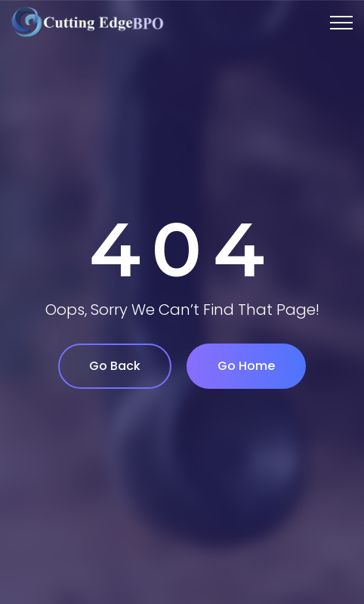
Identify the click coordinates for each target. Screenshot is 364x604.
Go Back (115, 366)
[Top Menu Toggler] (341, 23)
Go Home (246, 366)
